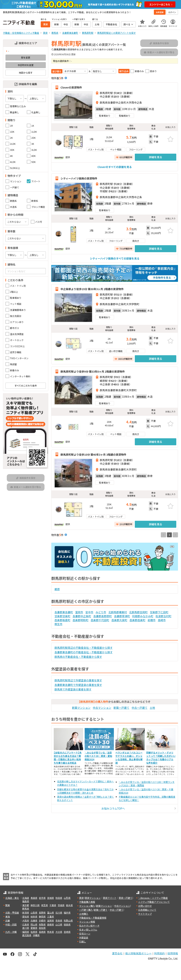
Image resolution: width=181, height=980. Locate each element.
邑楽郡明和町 (81, 620)
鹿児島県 (27, 935)
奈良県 (59, 920)
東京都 (26, 905)
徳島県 (67, 924)
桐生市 (58, 624)
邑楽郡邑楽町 (137, 620)
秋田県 (59, 898)
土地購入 (84, 914)
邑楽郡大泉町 (119, 620)
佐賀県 (34, 932)
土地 (152, 708)
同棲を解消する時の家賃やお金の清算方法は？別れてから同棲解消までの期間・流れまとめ (85, 791)
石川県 (59, 913)
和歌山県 (68, 920)
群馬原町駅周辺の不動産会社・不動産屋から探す (84, 648)
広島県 (26, 924)
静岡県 (42, 916)
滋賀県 (51, 920)
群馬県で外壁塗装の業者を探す (73, 689)
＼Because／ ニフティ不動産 (153, 898)
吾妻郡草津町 (122, 616)
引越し (83, 941)
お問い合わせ (145, 906)
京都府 (42, 920)
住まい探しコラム (88, 930)
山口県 (59, 924)
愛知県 (26, 916)
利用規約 (160, 953)
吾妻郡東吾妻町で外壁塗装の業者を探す (78, 685)
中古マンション (102, 708)
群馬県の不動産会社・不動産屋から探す (78, 657)
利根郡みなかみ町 (143, 616)
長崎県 (42, 932)
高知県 (42, 928)
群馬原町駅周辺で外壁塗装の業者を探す (78, 680)
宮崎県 (67, 932)
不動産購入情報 (87, 902)
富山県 (51, 913)
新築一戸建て (121, 708)
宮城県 (51, 898)
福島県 (26, 901)
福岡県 (26, 932)
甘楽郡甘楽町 (62, 616)
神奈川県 (35, 905)
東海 (8, 916)
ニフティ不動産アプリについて (154, 902)
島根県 (51, 924)
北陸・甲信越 (12, 913)
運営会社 (117, 953)
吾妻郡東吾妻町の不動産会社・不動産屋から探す (84, 652)
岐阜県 (34, 916)
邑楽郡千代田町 (100, 620)
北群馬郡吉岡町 (138, 612)
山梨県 (34, 913)
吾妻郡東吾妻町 (64, 612)
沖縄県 (36, 935)
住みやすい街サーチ (89, 926)
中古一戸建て (140, 708)
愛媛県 (34, 928)
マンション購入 (87, 906)
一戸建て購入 (86, 910)
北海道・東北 (12, 898)
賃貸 (81, 898)
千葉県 (53, 905)
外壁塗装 (84, 937)
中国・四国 (11, 924)
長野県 (42, 913)
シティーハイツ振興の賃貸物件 (79, 178)
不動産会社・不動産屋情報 (93, 918)
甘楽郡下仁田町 (159, 612)
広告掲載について (147, 910)
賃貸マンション (93, 898)
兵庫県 (34, 920)
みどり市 (101, 612)
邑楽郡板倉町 (62, 620)
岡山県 (34, 924)
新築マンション (81, 708)
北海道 (26, 898)
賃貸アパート (110, 898)
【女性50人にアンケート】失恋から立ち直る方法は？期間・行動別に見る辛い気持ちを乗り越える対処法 (68, 758)
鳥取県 (42, 924)
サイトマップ (145, 914)
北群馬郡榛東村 (118, 612)
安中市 (89, 612)
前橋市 (152, 620)
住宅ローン (85, 933)
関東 (8, 905)
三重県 (51, 916)
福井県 (67, 913)
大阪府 (26, 920)
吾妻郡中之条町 (82, 616)
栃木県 (69, 905)
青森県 (34, 898)
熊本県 (51, 932)
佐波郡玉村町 (163, 616)
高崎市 (162, 620)
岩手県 (42, 898)
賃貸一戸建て (125, 898)
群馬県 (26, 909)
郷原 (57, 589)
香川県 (26, 928)
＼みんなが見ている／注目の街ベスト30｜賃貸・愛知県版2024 (98, 756)
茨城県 (61, 905)
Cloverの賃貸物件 (71, 87)
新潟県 (26, 913)
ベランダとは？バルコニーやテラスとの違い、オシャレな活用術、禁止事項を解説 (129, 758)
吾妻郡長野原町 (103, 616)
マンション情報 (87, 922)
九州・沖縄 (11, 932)
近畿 (8, 920)
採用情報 (173, 953)
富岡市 (79, 612)
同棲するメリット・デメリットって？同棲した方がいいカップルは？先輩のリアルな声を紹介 (161, 758)
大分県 (59, 932)
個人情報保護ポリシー (138, 953)
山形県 (67, 898)
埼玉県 (44, 905)
